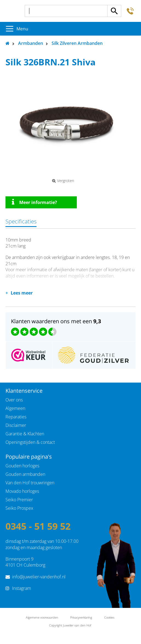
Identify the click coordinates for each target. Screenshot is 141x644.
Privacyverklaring (81, 617)
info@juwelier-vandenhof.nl (39, 577)
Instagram (22, 588)
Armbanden (31, 43)
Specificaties (21, 221)
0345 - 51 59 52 (38, 526)
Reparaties (16, 417)
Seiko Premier (19, 500)
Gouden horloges (22, 466)
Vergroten (63, 181)
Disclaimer (16, 425)
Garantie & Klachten (25, 434)
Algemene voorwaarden (42, 617)
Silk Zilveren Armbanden (77, 43)
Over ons (14, 400)
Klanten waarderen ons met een (56, 321)
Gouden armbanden (25, 474)
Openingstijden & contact (30, 442)
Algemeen (15, 408)
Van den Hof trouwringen (30, 483)
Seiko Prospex (19, 508)
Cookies (109, 617)
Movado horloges (22, 491)
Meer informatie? (34, 202)
